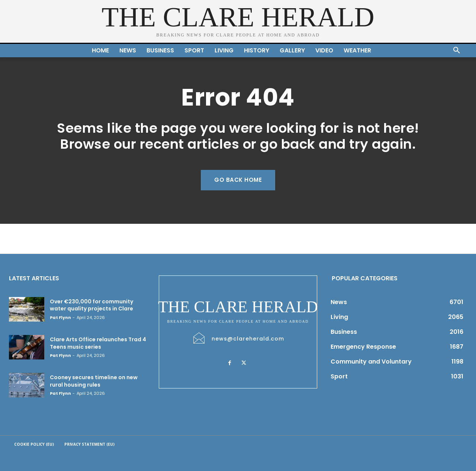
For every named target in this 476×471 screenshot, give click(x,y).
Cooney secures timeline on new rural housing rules (94, 381)
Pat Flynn (60, 317)
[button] (457, 51)
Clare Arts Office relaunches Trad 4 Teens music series (98, 343)
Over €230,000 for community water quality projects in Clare (92, 305)
